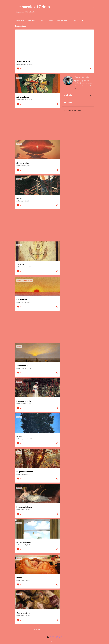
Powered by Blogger (54, 637)
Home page (20, 21)
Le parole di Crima (33, 7)
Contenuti (32, 21)
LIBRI (42, 21)
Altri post (37, 630)
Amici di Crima (62, 21)
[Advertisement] (37, 124)
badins (59, 641)
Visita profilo (78, 89)
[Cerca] (93, 7)
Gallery (75, 21)
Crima (51, 21)
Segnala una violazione (73, 110)
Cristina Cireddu (81, 77)
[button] (91, 69)
